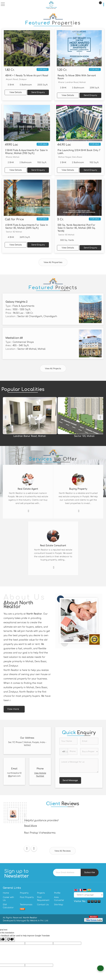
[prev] (6, 417)
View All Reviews (63, 851)
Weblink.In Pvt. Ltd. (39, 921)
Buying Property (78, 489)
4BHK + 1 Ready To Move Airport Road (27, 76)
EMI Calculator (8, 906)
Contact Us (43, 905)
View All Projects (53, 369)
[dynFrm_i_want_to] (89, 752)
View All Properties (53, 262)
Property (24, 893)
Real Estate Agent (28, 489)
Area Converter (59, 899)
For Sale (43, 69)
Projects (41, 893)
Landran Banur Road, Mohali (45, 436)
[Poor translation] (10, 939)
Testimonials (26, 905)
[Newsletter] (67, 873)
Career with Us (8, 899)
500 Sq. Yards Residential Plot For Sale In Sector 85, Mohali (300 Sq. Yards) (77, 228)
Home (6, 893)
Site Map (59, 905)
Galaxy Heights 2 (17, 302)
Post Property (27, 897)
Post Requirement (43, 899)
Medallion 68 (14, 338)
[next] (100, 417)
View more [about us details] (13, 709)
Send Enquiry (38, 92)
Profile (57, 893)
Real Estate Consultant (53, 546)
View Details (16, 92)
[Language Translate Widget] (89, 895)
